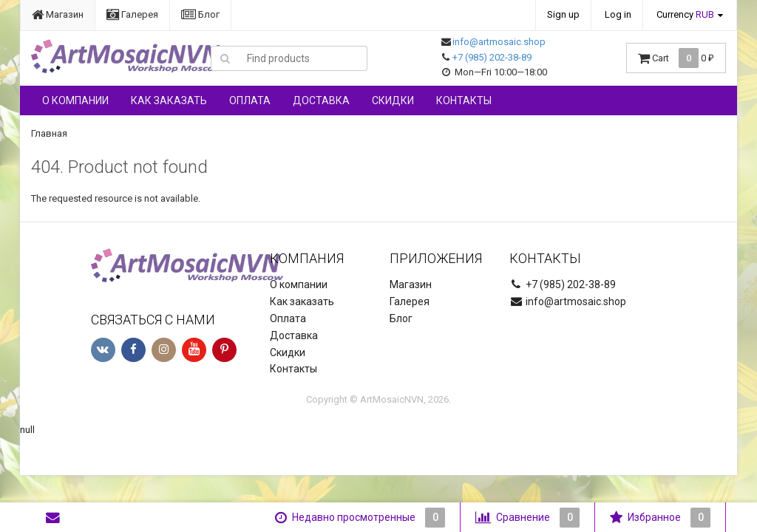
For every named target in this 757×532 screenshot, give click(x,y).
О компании (75, 100)
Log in (618, 14)
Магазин (58, 14)
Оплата (250, 100)
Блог (200, 14)
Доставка (321, 100)
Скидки (393, 100)
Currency (685, 14)
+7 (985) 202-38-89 (492, 57)
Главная (49, 133)
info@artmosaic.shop (499, 42)
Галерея (132, 14)
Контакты (464, 100)
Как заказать (169, 100)
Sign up (563, 14)
